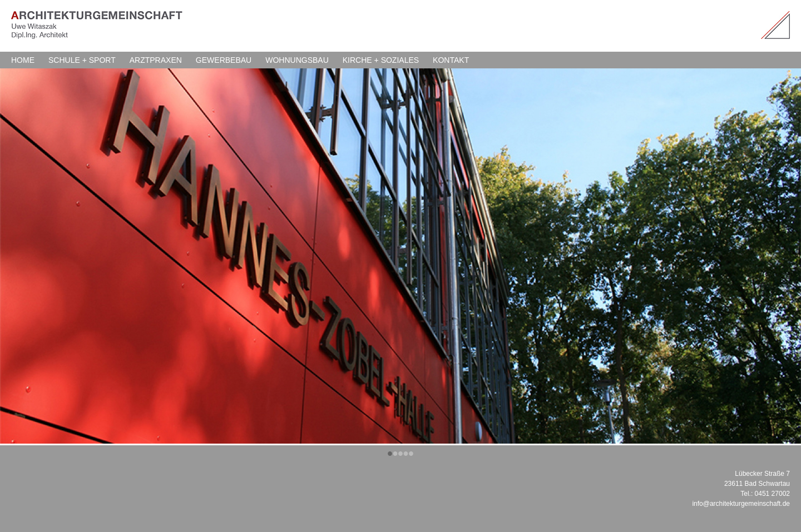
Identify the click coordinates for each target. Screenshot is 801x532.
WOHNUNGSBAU (297, 60)
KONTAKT (451, 60)
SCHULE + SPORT (82, 60)
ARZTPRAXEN (156, 60)
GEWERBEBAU (224, 60)
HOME (23, 60)
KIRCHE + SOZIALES (381, 60)
